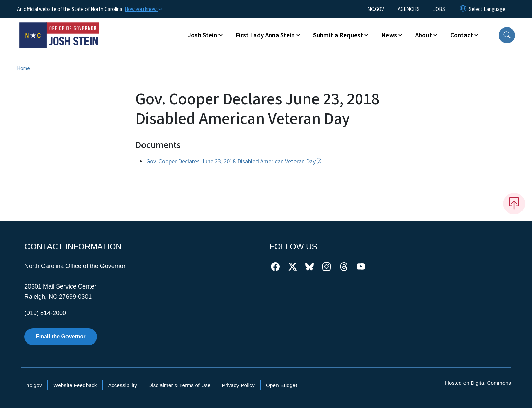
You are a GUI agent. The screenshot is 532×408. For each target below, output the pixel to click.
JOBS (439, 9)
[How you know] (143, 9)
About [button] (424, 35)
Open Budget (282, 385)
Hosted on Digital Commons (478, 383)
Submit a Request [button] (338, 35)
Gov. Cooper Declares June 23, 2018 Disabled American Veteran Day (234, 161)
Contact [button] (462, 35)
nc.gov (34, 385)
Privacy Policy (238, 385)
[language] (487, 9)
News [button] (389, 35)
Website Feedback (75, 385)
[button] (507, 35)
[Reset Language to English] (463, 9)
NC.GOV (376, 9)
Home (23, 68)
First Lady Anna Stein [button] (265, 35)
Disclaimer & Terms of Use (179, 385)
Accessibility (123, 385)
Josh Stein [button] (202, 35)
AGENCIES (409, 9)
